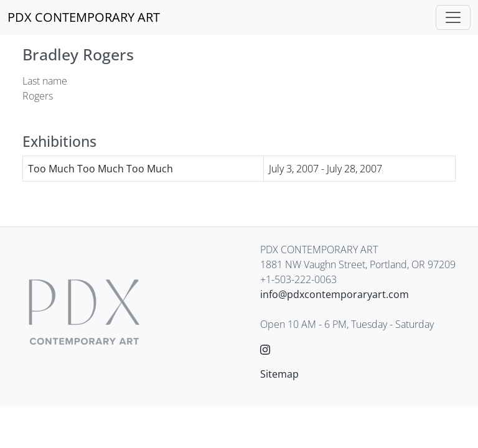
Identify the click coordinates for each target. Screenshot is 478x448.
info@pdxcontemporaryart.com (335, 294)
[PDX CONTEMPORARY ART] (84, 17)
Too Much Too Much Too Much (101, 169)
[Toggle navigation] (453, 17)
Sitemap (279, 374)
